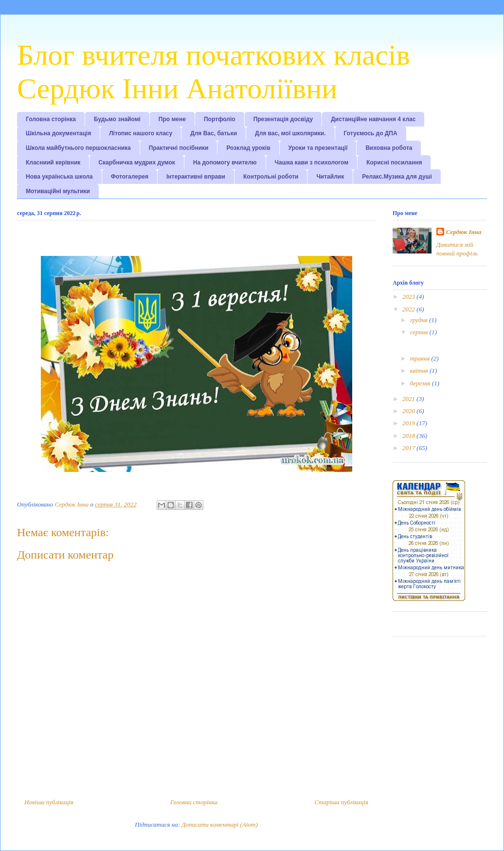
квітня (420, 371)
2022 (409, 309)
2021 (409, 399)
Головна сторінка (51, 119)
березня (421, 383)
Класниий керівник (53, 163)
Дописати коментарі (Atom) (219, 824)
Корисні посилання (394, 163)
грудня (420, 320)
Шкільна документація (58, 133)
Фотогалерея (130, 177)
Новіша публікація (49, 802)
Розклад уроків (248, 148)
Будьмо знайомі (117, 119)
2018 (409, 436)
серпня (420, 332)
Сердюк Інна (464, 232)
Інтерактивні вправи (196, 177)
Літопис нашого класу (141, 133)
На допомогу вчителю (225, 163)
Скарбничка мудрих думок (136, 163)
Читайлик (330, 177)
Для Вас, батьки (214, 133)
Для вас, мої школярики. (290, 133)
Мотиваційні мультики (58, 191)
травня (421, 358)
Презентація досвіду (283, 119)
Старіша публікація (341, 802)
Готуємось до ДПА (371, 133)
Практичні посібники (179, 148)
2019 (409, 423)
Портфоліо (220, 119)
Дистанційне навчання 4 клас (373, 119)
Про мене (172, 119)
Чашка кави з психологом (312, 163)
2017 (409, 448)
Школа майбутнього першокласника (78, 148)
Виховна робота (389, 148)
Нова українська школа (59, 177)
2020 (409, 411)
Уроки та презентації (318, 148)
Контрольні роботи (271, 177)
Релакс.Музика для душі (397, 177)
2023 (409, 297)
